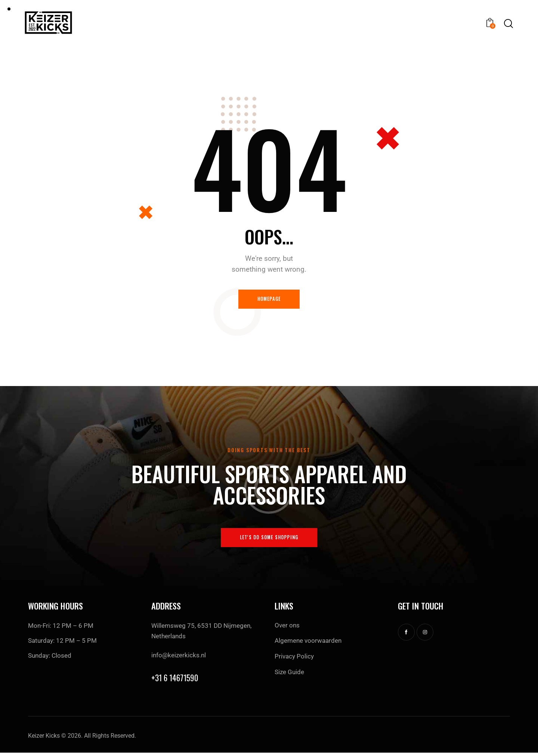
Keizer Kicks (44, 739)
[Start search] (508, 24)
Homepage (269, 300)
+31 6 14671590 (176, 681)
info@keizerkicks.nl (179, 658)
